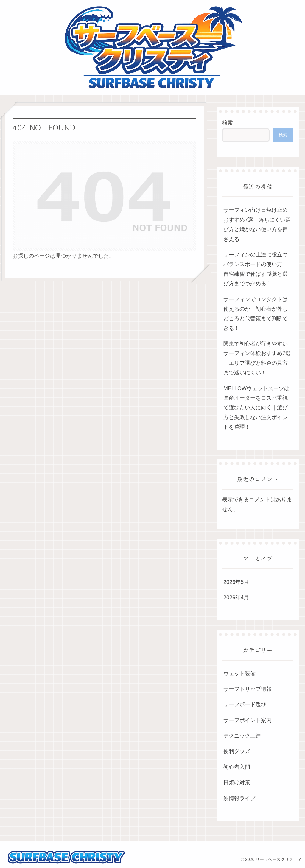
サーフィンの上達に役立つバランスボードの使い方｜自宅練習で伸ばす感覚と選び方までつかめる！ (256, 269)
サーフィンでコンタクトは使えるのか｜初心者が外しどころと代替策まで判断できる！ (256, 314)
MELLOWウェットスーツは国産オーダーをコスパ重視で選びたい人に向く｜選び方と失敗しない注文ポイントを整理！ (256, 408)
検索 (228, 123)
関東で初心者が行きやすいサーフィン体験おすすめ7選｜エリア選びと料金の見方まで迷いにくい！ (257, 358)
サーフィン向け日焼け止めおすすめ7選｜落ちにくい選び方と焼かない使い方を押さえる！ (257, 224)
